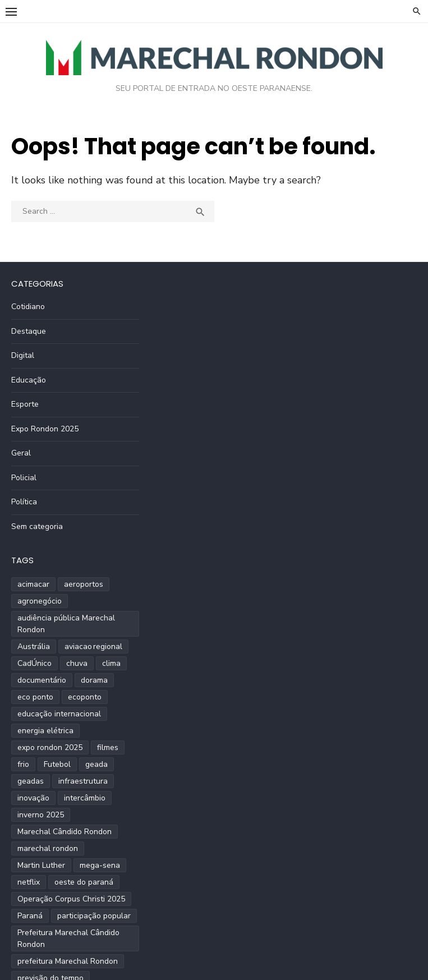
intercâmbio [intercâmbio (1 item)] (85, 798)
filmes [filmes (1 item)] (108, 747)
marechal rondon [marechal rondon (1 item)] (48, 848)
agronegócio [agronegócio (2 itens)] (40, 601)
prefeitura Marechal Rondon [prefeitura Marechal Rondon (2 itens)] (68, 961)
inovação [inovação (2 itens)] (33, 798)
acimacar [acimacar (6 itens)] (33, 584)
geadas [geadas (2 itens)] (31, 781)
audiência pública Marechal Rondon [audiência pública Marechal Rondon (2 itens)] (66, 624)
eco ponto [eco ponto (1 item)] (35, 697)
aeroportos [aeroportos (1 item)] (84, 584)
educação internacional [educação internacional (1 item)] (59, 714)
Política (24, 502)
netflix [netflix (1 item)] (29, 882)
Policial (24, 478)
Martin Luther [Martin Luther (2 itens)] (41, 865)
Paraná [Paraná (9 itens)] (30, 916)
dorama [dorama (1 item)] (94, 680)
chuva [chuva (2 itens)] (77, 663)
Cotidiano (28, 307)
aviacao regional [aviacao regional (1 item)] (93, 647)
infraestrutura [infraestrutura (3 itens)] (83, 781)
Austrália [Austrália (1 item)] (34, 647)
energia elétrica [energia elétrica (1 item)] (45, 731)
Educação (29, 380)
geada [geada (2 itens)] (96, 764)
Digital (23, 355)
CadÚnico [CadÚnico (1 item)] (34, 663)
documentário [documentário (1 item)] (42, 680)
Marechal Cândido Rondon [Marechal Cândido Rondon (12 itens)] (65, 832)
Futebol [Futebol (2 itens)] (57, 764)
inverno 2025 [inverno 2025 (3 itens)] (41, 815)
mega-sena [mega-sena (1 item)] (100, 865)
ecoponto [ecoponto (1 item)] (85, 697)
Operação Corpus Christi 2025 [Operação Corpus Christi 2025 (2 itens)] (71, 899)
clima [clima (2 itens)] (111, 663)
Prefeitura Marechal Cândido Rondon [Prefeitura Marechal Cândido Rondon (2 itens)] (68, 938)
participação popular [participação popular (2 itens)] (94, 916)
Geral (21, 453)
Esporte (25, 404)
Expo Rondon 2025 (45, 429)
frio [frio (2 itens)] (23, 764)
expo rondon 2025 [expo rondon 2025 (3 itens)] (50, 747)
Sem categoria (37, 526)
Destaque (29, 331)
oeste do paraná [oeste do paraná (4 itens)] (84, 882)
